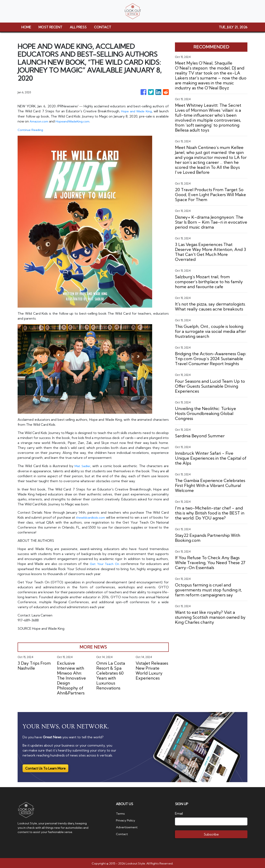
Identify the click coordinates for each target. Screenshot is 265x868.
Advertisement (128, 826)
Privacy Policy (126, 819)
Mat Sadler (82, 465)
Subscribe (211, 833)
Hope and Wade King (136, 111)
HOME (26, 27)
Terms (121, 812)
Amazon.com (40, 121)
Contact (122, 832)
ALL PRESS (78, 27)
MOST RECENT (50, 27)
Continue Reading (31, 129)
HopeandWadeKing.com (76, 121)
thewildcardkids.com (93, 517)
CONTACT (103, 27)
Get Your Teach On (104, 563)
